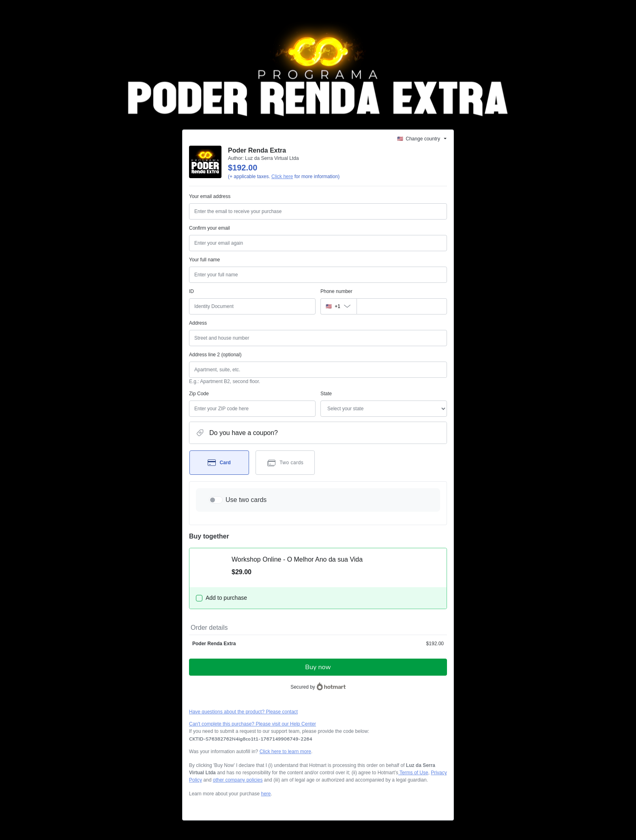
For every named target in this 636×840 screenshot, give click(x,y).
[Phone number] (402, 306)
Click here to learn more (285, 752)
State (326, 394)
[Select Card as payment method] (219, 463)
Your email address (210, 196)
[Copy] (251, 739)
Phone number (336, 291)
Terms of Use (413, 773)
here (266, 794)
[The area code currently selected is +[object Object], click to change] (338, 306)
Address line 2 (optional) (215, 355)
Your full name (204, 260)
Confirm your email (209, 228)
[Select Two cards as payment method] (285, 463)
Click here (282, 177)
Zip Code (199, 394)
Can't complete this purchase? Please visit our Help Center (252, 724)
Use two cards (246, 500)
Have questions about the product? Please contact (243, 712)
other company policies (238, 780)
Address (198, 323)
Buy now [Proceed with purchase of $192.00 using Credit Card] (318, 667)
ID (191, 291)
